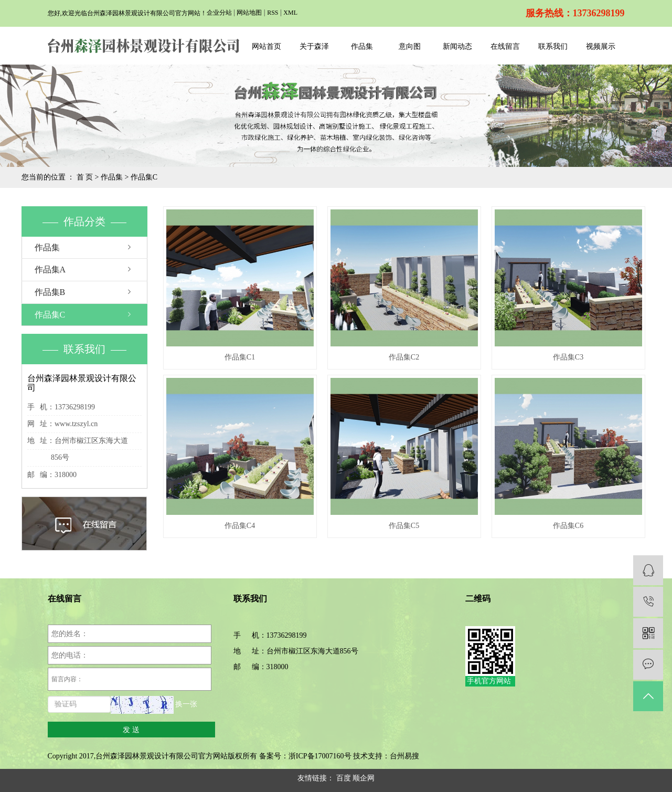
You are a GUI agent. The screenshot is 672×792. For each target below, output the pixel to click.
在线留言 (505, 46)
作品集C (144, 177)
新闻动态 (457, 46)
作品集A (50, 270)
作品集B (50, 292)
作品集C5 (404, 526)
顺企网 (364, 778)
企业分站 (219, 13)
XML (290, 13)
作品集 (362, 46)
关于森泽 (314, 46)
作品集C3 (568, 357)
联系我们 (553, 46)
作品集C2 (404, 357)
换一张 (186, 705)
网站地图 (249, 13)
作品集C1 (240, 357)
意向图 (410, 46)
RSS (273, 13)
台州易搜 (404, 756)
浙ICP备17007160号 (320, 756)
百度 (344, 778)
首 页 (85, 177)
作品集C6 (568, 526)
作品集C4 (240, 526)
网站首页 (266, 46)
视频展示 (601, 46)
